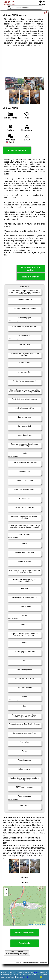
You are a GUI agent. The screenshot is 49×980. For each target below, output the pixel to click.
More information (31, 277)
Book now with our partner (31, 269)
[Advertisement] (24, 62)
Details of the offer (24, 933)
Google (36, 973)
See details (25, 943)
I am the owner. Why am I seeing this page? (17, 953)
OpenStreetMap (41, 925)
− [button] (6, 894)
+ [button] (6, 890)
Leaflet (31, 925)
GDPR (26, 977)
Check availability (17, 150)
